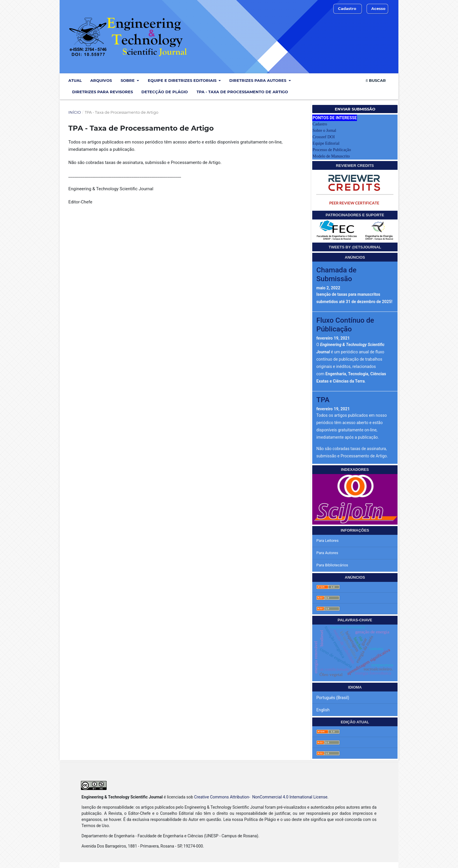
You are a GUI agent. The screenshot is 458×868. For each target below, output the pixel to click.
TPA (323, 400)
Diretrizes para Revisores (103, 92)
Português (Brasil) (333, 698)
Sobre (128, 80)
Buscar (376, 80)
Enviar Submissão (355, 109)
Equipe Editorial (326, 143)
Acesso (378, 8)
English (323, 710)
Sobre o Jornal (324, 130)
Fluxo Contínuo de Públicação (345, 324)
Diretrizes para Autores (258, 80)
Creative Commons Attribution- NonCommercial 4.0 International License (261, 797)
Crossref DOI (324, 137)
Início (75, 112)
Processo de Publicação (332, 150)
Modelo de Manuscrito (331, 156)
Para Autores (327, 553)
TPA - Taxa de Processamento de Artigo (242, 92)
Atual (75, 80)
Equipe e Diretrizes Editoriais (183, 80)
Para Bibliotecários (332, 565)
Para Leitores (327, 541)
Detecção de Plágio (165, 92)
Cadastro (347, 8)
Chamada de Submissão (336, 274)
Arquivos (101, 80)
